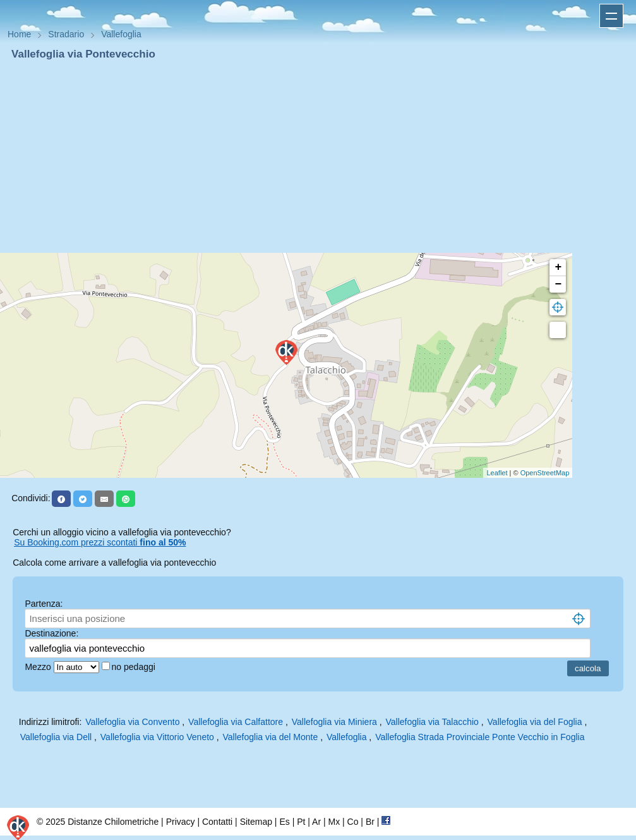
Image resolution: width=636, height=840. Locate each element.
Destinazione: (51, 633)
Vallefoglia (347, 737)
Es (284, 822)
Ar (316, 822)
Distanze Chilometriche (113, 822)
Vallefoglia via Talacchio (432, 722)
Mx (334, 822)
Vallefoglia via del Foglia (535, 722)
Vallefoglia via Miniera (334, 722)
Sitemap (256, 822)
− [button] (558, 284)
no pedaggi (135, 667)
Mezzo (39, 667)
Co (353, 822)
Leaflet (497, 473)
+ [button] (558, 267)
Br (370, 822)
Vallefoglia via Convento (132, 722)
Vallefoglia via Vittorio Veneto (157, 737)
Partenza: (44, 604)
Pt (301, 822)
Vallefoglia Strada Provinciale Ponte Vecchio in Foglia (480, 737)
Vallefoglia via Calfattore (236, 722)
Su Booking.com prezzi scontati (100, 542)
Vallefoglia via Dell (56, 737)
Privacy (181, 822)
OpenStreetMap (545, 473)
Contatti (217, 822)
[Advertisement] (318, 157)
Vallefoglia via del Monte (271, 737)
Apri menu (611, 16)
